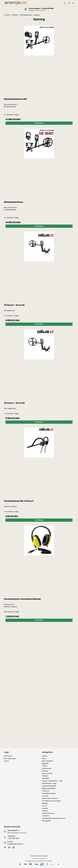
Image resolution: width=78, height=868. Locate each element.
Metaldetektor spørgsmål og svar (54, 818)
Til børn (45, 766)
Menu (44, 758)
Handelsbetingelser (49, 793)
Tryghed (45, 811)
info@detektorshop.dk (15, 844)
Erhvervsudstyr (47, 773)
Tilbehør (45, 776)
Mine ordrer (8, 756)
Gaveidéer (46, 778)
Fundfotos (46, 816)
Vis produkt (39, 123)
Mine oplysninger (10, 758)
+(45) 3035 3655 (13, 838)
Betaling (45, 803)
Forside (45, 756)
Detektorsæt (47, 768)
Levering (45, 796)
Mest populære (47, 761)
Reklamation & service (50, 798)
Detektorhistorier (48, 813)
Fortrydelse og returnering (51, 801)
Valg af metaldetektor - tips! (52, 781)
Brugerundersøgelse (49, 786)
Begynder (45, 763)
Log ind (6, 761)
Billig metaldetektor (49, 788)
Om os (44, 806)
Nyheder (45, 808)
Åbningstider (46, 821)
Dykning (45, 771)
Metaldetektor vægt (49, 783)
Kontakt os (46, 791)
